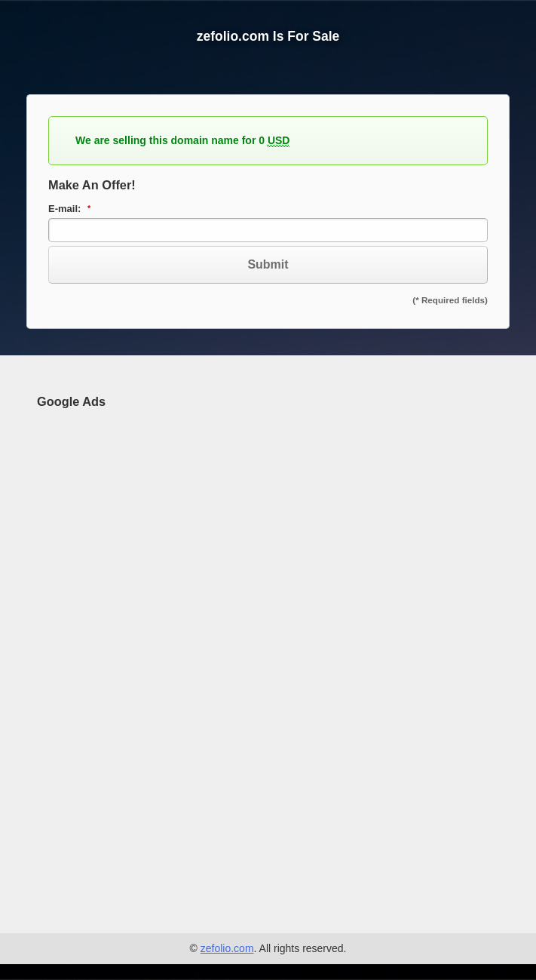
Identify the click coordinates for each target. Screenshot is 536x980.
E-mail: (72, 209)
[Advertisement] (150, 650)
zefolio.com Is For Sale (268, 36)
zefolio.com (227, 948)
